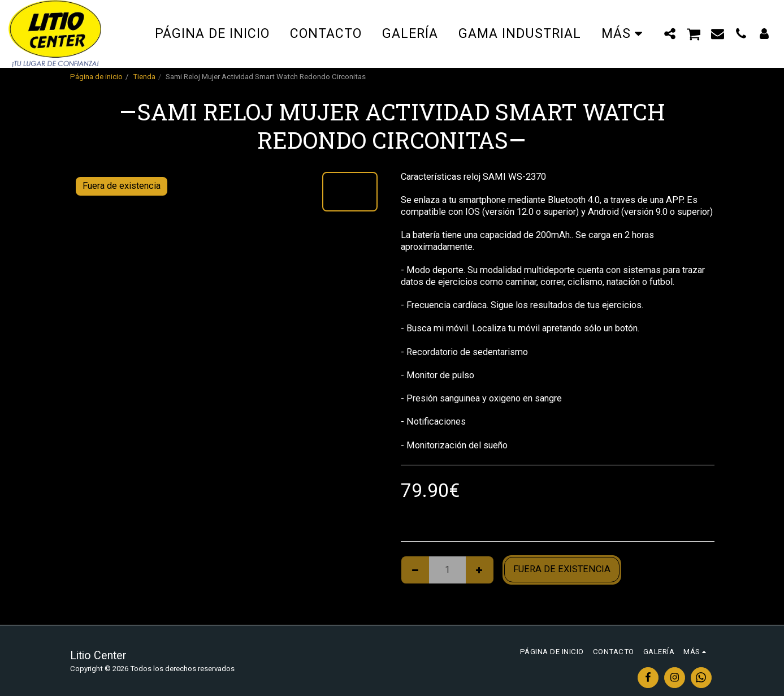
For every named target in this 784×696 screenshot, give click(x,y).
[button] (670, 33)
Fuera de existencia (562, 569)
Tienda (144, 77)
